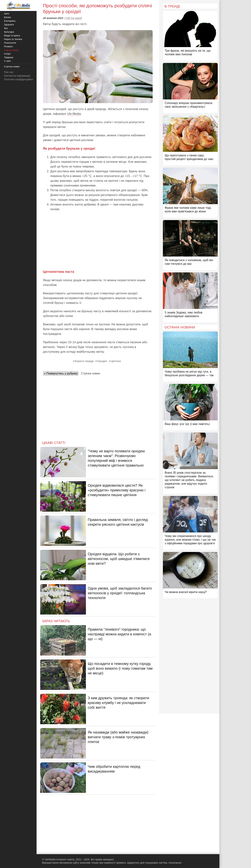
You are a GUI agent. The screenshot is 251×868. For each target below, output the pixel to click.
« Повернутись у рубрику (61, 373)
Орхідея (102, 361)
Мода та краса (12, 35)
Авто (7, 14)
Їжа (6, 28)
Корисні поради (84, 361)
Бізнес (7, 17)
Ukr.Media (74, 114)
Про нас (9, 72)
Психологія (10, 43)
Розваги (8, 46)
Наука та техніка (13, 39)
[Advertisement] (98, 240)
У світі (7, 61)
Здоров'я (9, 25)
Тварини (9, 57)
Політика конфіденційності (20, 79)
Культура (9, 32)
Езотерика (10, 21)
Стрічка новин (90, 373)
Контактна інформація (17, 76)
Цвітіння (116, 361)
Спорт (7, 54)
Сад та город (74, 18)
